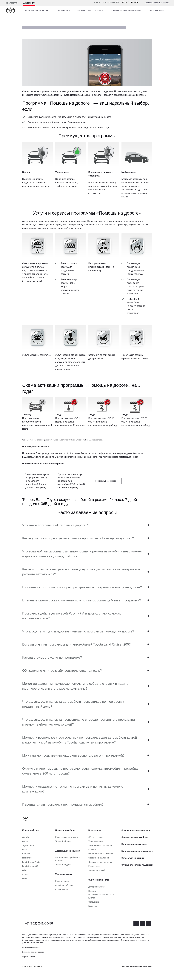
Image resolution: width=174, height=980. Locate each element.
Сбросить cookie (29, 957)
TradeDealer (147, 966)
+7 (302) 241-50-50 (130, 2)
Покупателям (11, 3)
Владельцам (29, 3)
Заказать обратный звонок (157, 3)
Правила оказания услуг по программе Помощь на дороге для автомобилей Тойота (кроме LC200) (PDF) (37, 481)
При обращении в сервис (106, 481)
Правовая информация (31, 947)
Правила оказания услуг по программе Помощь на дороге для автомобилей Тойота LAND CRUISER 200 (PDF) (71, 481)
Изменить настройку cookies (33, 952)
